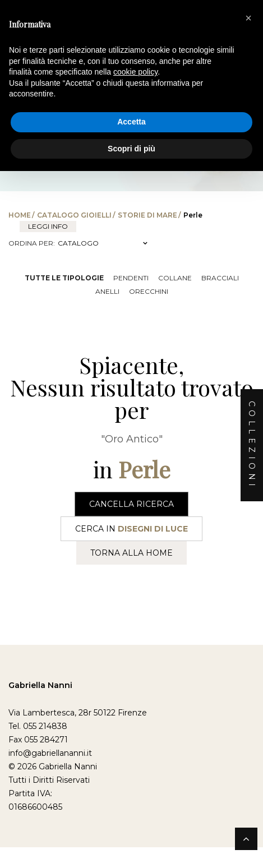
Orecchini (149, 291)
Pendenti (131, 278)
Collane (175, 278)
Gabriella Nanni (40, 685)
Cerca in (131, 529)
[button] (248, 18)
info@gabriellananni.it (50, 753)
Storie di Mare (147, 215)
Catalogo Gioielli (74, 215)
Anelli (107, 291)
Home (20, 215)
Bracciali (220, 278)
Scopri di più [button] (131, 149)
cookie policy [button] (135, 72)
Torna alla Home (131, 553)
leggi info (48, 226)
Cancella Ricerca (131, 504)
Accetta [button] (131, 122)
